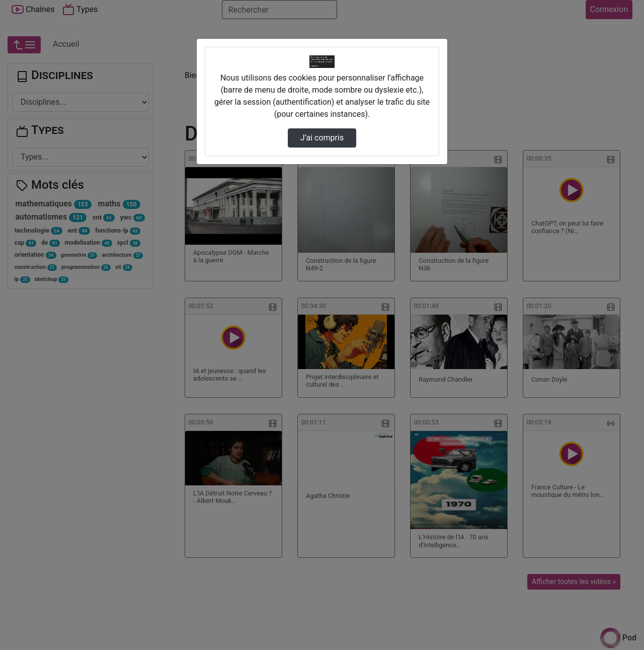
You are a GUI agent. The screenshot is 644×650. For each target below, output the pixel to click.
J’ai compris (322, 138)
